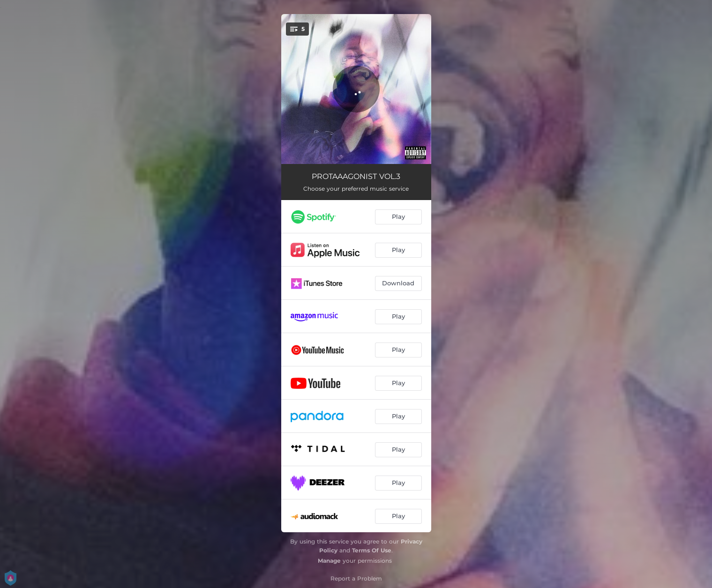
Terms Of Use (372, 550)
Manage (329, 561)
